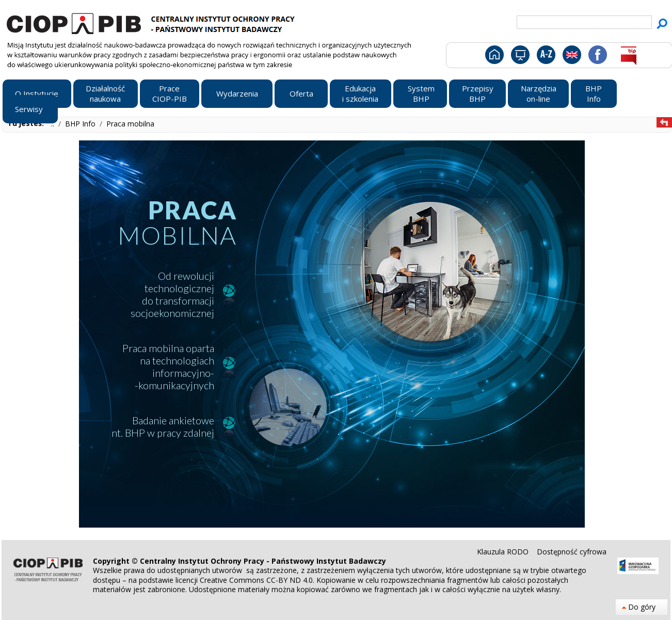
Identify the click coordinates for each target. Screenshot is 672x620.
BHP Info (81, 124)
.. (54, 124)
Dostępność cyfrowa (572, 552)
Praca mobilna (130, 124)
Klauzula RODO (504, 552)
